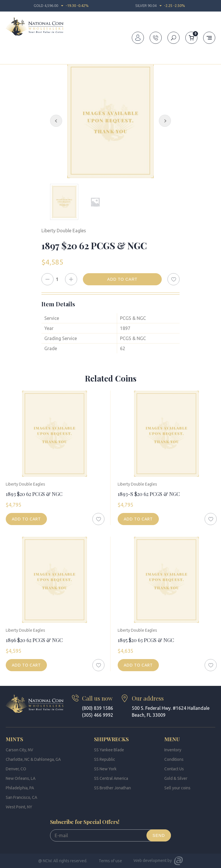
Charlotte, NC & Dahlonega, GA (33, 759)
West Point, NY (19, 807)
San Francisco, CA (21, 797)
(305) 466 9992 (98, 715)
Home (11, 53)
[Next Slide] (165, 121)
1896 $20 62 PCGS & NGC (34, 640)
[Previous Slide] (56, 121)
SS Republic (105, 759)
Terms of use (110, 861)
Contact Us (174, 769)
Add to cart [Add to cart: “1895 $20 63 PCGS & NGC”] (138, 665)
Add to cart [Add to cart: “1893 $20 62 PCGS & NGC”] (26, 519)
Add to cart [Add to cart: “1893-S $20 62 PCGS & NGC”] (138, 519)
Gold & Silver (176, 778)
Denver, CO (16, 769)
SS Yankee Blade (109, 750)
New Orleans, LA (21, 778)
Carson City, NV (19, 750)
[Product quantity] (59, 279)
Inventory (29, 53)
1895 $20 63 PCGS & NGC (146, 640)
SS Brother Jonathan (113, 788)
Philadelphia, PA (20, 788)
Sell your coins (177, 788)
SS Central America (111, 778)
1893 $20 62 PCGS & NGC (34, 494)
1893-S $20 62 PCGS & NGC (149, 494)
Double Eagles (55, 53)
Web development (150, 861)
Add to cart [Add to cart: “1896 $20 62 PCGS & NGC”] (26, 665)
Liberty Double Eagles (92, 53)
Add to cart (122, 279)
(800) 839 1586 (98, 708)
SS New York (105, 769)
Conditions (174, 759)
